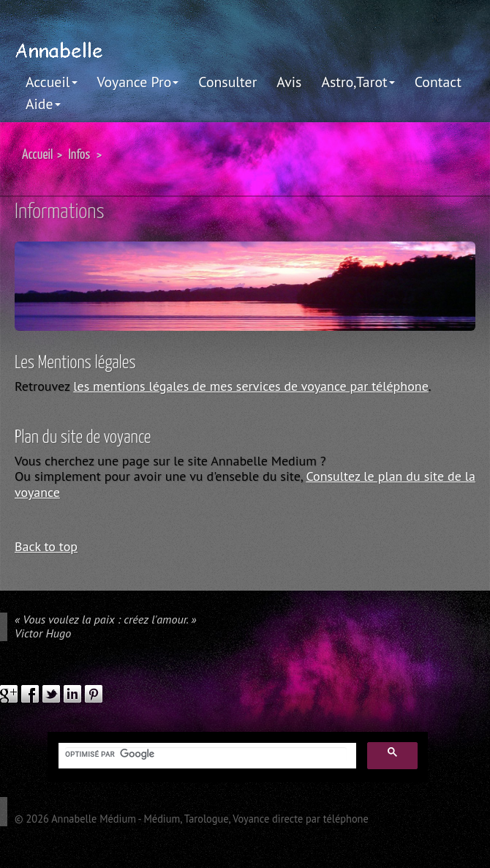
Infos (79, 155)
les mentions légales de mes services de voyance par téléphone (251, 386)
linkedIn (72, 694)
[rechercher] (206, 755)
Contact (438, 82)
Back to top (46, 546)
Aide (43, 104)
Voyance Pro (138, 82)
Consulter (227, 82)
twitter (51, 694)
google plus (9, 694)
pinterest (94, 694)
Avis (289, 82)
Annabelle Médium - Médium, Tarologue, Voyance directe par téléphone (210, 819)
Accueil (52, 82)
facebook (30, 694)
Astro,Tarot (358, 82)
